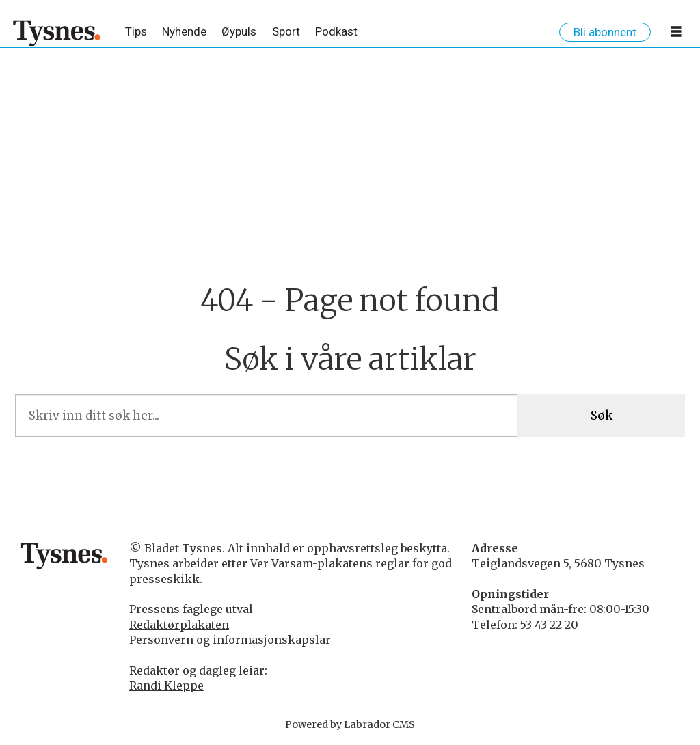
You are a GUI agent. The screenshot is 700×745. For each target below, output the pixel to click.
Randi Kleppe (166, 686)
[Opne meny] (676, 34)
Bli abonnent (605, 32)
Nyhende (184, 31)
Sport (286, 31)
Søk (602, 416)
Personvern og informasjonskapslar (230, 640)
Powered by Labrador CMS (350, 724)
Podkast (336, 31)
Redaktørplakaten (179, 625)
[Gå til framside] (57, 33)
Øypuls (239, 31)
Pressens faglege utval (191, 609)
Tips (136, 31)
